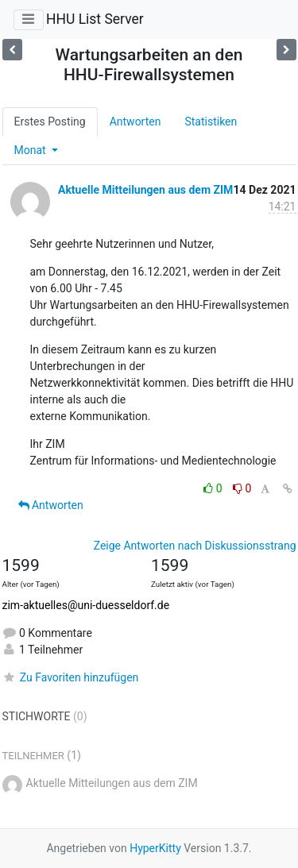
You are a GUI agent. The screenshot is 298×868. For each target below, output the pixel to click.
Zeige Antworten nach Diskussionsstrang (195, 546)
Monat (32, 150)
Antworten (135, 122)
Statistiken (211, 122)
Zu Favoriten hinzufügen (71, 677)
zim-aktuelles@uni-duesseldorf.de (86, 605)
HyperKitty (155, 848)
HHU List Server (95, 19)
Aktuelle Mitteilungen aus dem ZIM (145, 190)
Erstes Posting (50, 122)
